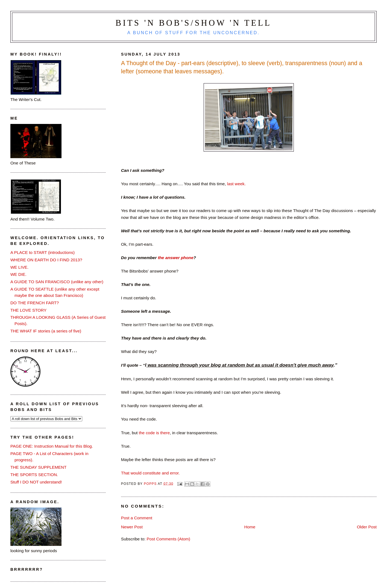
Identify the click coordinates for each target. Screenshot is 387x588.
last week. (236, 184)
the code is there (154, 433)
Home (250, 527)
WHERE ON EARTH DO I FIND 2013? (46, 260)
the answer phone (175, 258)
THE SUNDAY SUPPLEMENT (39, 467)
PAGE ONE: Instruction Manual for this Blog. (52, 446)
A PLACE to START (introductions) (42, 252)
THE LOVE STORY (28, 310)
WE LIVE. (19, 267)
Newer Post (132, 527)
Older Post (367, 527)
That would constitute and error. (150, 473)
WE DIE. (18, 274)
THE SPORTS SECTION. (34, 475)
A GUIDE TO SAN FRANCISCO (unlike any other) (57, 282)
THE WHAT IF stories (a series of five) (46, 331)
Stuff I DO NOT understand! (36, 482)
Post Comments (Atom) (168, 539)
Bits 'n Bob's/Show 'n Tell (193, 23)
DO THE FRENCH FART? (35, 303)
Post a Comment (137, 518)
